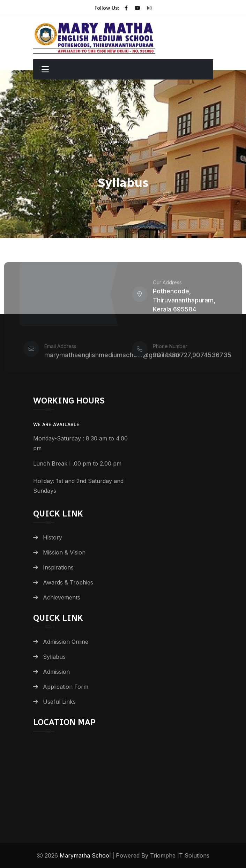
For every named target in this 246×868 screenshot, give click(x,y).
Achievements (62, 597)
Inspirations (58, 567)
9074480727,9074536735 (192, 358)
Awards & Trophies (68, 582)
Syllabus (54, 657)
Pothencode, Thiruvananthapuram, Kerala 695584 (184, 303)
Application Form (66, 687)
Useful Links (59, 702)
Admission (56, 672)
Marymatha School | (88, 855)
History (53, 537)
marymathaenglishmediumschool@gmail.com (112, 358)
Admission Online (66, 642)
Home (105, 201)
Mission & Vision (64, 552)
